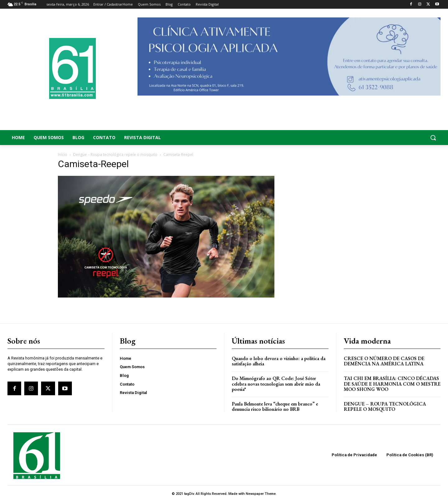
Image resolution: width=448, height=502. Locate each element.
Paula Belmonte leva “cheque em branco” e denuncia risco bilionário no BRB (275, 407)
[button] (392, 138)
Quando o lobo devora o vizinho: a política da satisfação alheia (279, 361)
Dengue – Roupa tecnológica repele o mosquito (115, 155)
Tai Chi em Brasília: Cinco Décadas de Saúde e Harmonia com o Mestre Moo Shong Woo (392, 384)
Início (63, 155)
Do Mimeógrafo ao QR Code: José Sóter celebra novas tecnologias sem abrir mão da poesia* (276, 384)
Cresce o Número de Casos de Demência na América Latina (384, 361)
